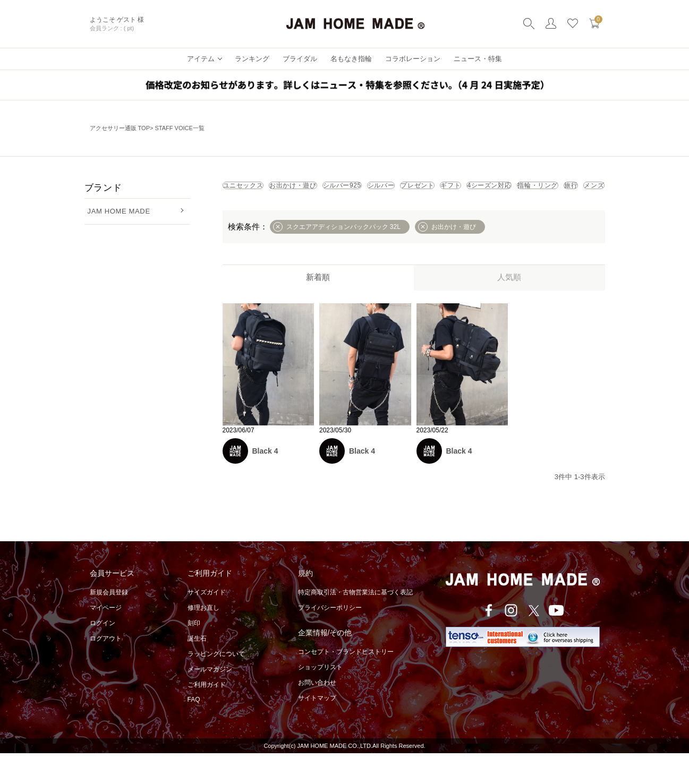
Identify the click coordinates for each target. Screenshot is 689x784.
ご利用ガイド (207, 715)
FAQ (194, 730)
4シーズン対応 (311, 212)
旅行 (446, 212)
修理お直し (203, 638)
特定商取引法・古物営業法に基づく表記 (355, 623)
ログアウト (106, 669)
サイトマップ (317, 729)
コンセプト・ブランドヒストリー (346, 683)
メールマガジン (210, 700)
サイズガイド (207, 623)
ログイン (103, 654)
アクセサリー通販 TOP (120, 128)
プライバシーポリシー (330, 638)
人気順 (509, 308)
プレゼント (541, 189)
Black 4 (265, 482)
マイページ (106, 638)
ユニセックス (257, 189)
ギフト (245, 212)
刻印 (194, 654)
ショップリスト (320, 698)
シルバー (478, 189)
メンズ (493, 212)
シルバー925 (413, 189)
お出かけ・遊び (335, 189)
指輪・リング (387, 212)
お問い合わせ (317, 713)
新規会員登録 (109, 623)
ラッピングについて (216, 685)
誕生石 (197, 669)
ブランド (103, 188)
